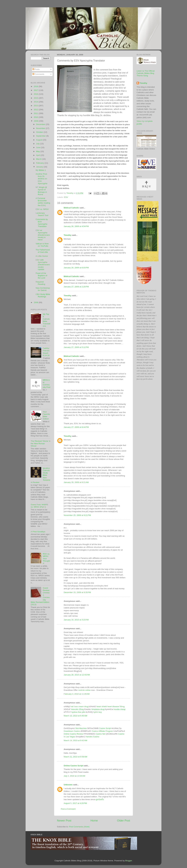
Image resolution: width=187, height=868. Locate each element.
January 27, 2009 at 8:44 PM (76, 427)
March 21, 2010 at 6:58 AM (75, 757)
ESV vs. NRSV (42, 209)
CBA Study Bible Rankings (43, 295)
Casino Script (105, 728)
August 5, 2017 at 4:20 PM (75, 803)
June (38, 147)
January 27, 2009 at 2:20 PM (76, 287)
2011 (36, 113)
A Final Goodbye (38, 532)
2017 (36, 90)
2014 (36, 102)
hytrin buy (98, 712)
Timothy (67, 235)
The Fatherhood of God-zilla (43, 251)
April (38, 155)
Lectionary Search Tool (42, 214)
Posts (36, 69)
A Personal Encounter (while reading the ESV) (43, 202)
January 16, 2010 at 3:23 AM (76, 620)
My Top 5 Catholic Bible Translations (46, 320)
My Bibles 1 (41, 170)
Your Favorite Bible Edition (46, 415)
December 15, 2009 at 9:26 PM (77, 592)
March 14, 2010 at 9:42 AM (75, 740)
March (39, 159)
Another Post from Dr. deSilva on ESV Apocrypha (41, 179)
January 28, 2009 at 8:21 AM (76, 482)
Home (94, 821)
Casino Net (100, 734)
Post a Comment (68, 809)
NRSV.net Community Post (46, 384)
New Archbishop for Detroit (43, 289)
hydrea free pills (78, 712)
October (40, 132)
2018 (36, 86)
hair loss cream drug (79, 707)
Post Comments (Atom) (79, 827)
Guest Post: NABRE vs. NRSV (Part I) (40, 506)
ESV (66, 197)
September (41, 136)
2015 (36, 98)
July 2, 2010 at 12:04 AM (74, 776)
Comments (38, 74)
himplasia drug (98, 709)
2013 (36, 106)
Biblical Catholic (71, 208)
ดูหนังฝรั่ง (100, 799)
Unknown (68, 785)
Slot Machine (81, 728)
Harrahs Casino (92, 737)
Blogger (129, 861)
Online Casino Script (73, 766)
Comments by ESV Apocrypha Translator (42, 223)
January (40, 167)
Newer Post (64, 821)
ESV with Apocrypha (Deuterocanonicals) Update (43, 265)
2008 (36, 302)
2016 (36, 94)
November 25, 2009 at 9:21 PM (77, 515)
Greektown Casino (72, 731)
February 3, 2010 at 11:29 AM (77, 694)
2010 (36, 117)
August (39, 140)
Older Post (124, 821)
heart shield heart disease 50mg (110, 707)
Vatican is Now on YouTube (42, 245)
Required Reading (40, 283)
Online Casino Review (73, 734)
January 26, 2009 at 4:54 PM (76, 226)
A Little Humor (42, 256)
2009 (36, 121)
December (41, 124)
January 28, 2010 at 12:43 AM (77, 675)
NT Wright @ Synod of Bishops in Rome (41, 191)
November (41, 128)
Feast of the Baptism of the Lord (41, 276)
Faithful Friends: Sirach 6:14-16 (46, 352)
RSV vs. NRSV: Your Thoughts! (46, 559)
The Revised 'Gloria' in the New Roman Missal (41, 443)
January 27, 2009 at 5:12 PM (76, 347)
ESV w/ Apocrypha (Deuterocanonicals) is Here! (43, 235)
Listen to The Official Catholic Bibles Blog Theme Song (146, 73)
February (40, 163)
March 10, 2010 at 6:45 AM (75, 716)
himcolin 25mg (77, 709)
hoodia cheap (119, 709)
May (38, 151)
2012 (36, 110)
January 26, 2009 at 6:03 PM (76, 268)
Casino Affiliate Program (102, 731)
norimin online (84, 690)
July (38, 144)
